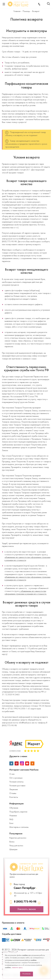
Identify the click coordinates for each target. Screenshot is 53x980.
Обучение (14, 808)
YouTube (27, 763)
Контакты (14, 797)
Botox (12, 842)
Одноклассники (32, 763)
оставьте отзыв (15, 751)
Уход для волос (16, 846)
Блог (11, 823)
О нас (12, 774)
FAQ (11, 820)
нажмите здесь (17, 968)
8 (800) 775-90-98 (25, 902)
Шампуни (13, 850)
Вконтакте (11, 763)
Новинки (13, 816)
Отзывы (13, 793)
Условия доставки (17, 786)
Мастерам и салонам (19, 827)
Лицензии (14, 790)
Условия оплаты (16, 782)
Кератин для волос (18, 838)
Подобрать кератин (18, 812)
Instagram (22, 763)
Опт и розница (16, 778)
